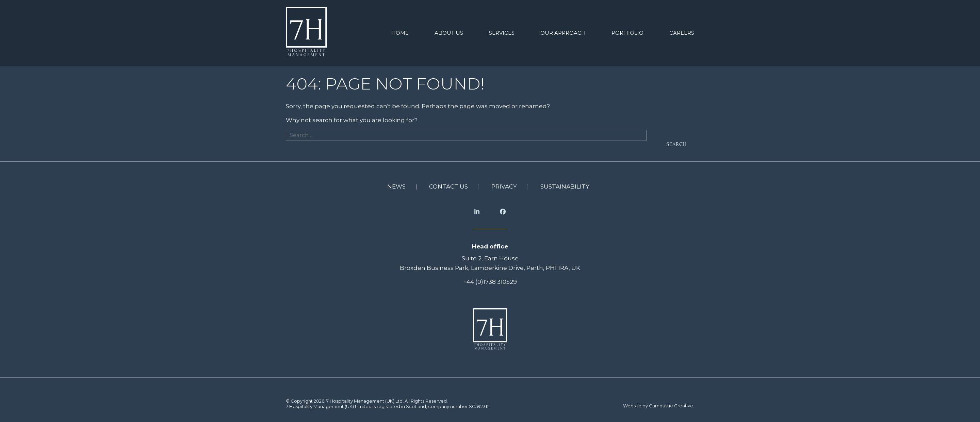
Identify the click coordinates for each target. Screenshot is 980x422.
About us (449, 33)
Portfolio (627, 33)
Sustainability (565, 186)
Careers (682, 33)
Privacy (504, 186)
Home (400, 33)
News (396, 186)
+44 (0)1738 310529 (490, 282)
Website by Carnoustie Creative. (659, 406)
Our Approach (563, 33)
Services (502, 33)
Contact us (448, 186)
